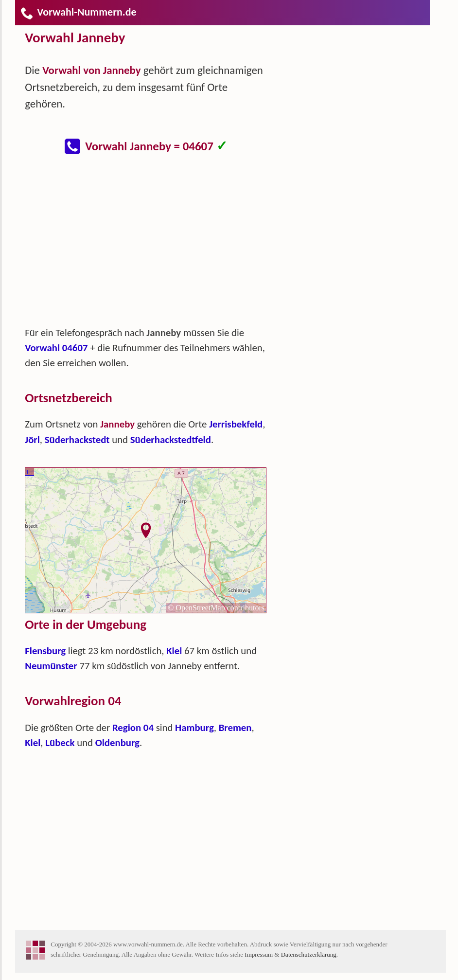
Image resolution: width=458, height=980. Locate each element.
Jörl (32, 440)
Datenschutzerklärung (309, 954)
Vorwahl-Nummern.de (78, 12)
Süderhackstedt (77, 440)
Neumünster (51, 666)
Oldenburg (117, 743)
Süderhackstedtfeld (171, 440)
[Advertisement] (154, 245)
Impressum (259, 954)
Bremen (235, 728)
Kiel (174, 651)
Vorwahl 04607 (56, 348)
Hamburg (194, 728)
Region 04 (133, 728)
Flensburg (45, 651)
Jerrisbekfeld (236, 424)
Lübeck (60, 743)
